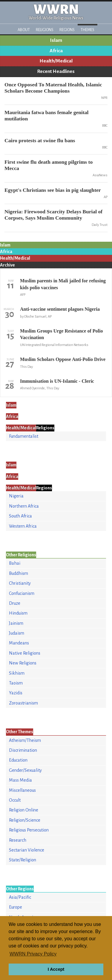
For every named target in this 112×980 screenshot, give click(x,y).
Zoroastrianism (23, 703)
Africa (56, 51)
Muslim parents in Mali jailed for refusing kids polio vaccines (63, 284)
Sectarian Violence (27, 850)
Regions (67, 30)
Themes (88, 30)
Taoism (16, 683)
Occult (15, 800)
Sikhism (17, 673)
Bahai (15, 563)
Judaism (17, 633)
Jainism (16, 623)
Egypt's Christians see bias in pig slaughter (53, 190)
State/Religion (23, 860)
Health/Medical (56, 61)
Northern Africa (24, 506)
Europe (16, 907)
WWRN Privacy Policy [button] (33, 954)
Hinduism (18, 613)
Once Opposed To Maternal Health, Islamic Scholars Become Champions (53, 88)
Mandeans (19, 643)
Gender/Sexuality (25, 770)
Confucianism (22, 593)
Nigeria (16, 496)
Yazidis (16, 693)
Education (18, 760)
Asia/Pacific (20, 897)
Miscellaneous (22, 790)
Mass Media (20, 780)
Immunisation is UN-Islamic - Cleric (57, 381)
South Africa (20, 516)
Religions (45, 30)
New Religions (23, 663)
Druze (15, 603)
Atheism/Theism (25, 740)
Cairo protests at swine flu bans (40, 140)
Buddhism (19, 573)
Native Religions (25, 653)
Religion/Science (25, 820)
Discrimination (23, 750)
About (24, 30)
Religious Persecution (29, 830)
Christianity (20, 583)
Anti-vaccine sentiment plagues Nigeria (60, 309)
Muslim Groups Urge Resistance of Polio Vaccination (61, 334)
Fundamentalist (24, 436)
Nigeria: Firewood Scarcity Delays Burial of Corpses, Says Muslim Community (53, 215)
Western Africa (23, 526)
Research (18, 840)
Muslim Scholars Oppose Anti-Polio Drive (63, 359)
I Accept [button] (56, 969)
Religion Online (24, 810)
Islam (56, 40)
